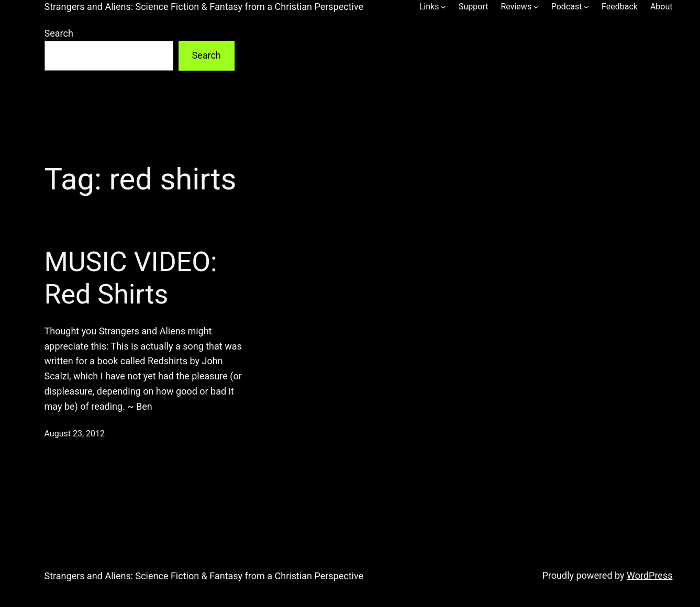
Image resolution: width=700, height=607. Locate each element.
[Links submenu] (443, 7)
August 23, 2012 (75, 434)
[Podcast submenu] (586, 7)
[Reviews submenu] (536, 7)
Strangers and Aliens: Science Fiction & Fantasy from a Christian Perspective (204, 7)
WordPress (649, 575)
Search (59, 33)
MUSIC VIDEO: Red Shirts (131, 278)
